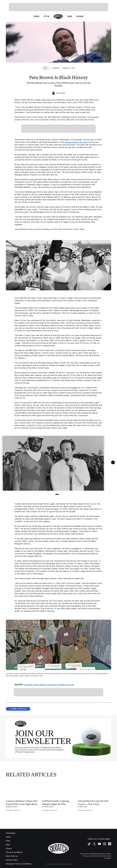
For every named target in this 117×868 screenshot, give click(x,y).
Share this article (18, 709)
